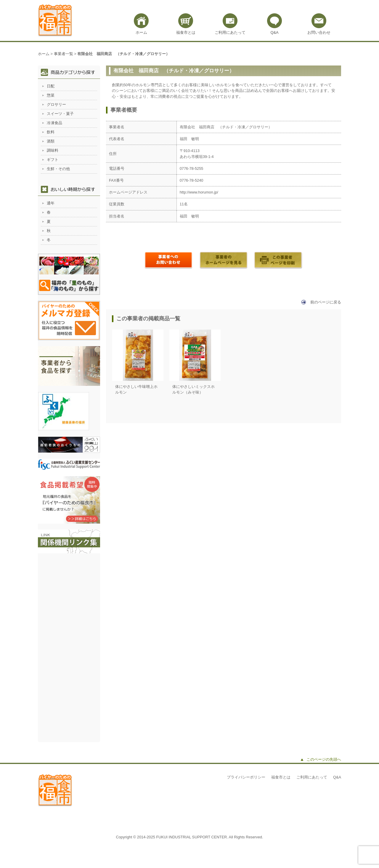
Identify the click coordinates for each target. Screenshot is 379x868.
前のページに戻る (326, 302)
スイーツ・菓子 (60, 114)
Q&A (274, 32)
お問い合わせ (319, 32)
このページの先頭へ (324, 759)
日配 (51, 86)
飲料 (51, 132)
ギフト (53, 160)
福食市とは (186, 32)
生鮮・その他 (58, 169)
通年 (51, 203)
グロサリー (56, 104)
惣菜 (51, 95)
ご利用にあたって (230, 32)
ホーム (141, 32)
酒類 (51, 141)
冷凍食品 (54, 123)
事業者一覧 (64, 54)
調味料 (53, 150)
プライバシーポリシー (246, 777)
